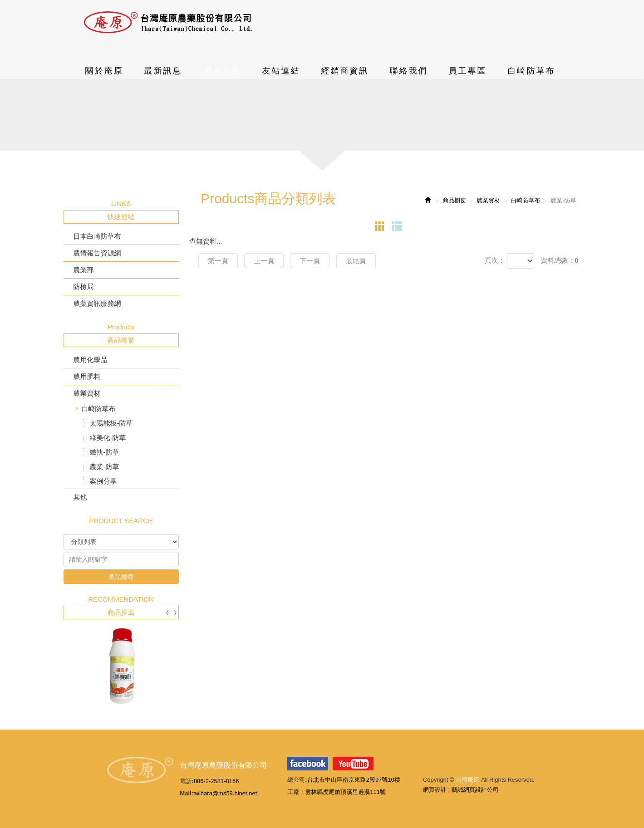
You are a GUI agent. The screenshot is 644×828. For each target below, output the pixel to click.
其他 (80, 497)
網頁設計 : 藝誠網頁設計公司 (461, 790)
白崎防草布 (99, 409)
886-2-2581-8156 (216, 781)
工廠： (296, 792)
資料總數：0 (559, 260)
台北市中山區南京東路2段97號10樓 (354, 780)
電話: (187, 781)
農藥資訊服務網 (97, 303)
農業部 (84, 270)
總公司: (297, 780)
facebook (308, 764)
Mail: (187, 793)
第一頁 (218, 261)
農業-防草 (105, 467)
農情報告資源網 (97, 253)
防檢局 (84, 287)
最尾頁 (356, 261)
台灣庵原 (168, 22)
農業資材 (87, 393)
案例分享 (103, 481)
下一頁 (310, 261)
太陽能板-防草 (111, 423)
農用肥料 (87, 376)
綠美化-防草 (108, 438)
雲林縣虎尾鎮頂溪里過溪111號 (345, 792)
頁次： (495, 260)
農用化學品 (91, 360)
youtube (353, 764)
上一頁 (264, 261)
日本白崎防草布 (97, 236)
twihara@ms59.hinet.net (225, 793)
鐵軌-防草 (105, 452)
